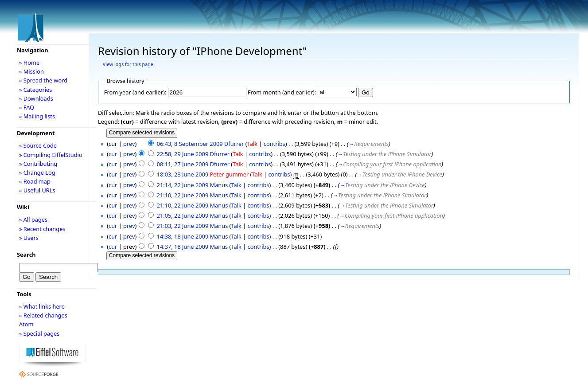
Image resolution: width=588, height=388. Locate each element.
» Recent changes (42, 229)
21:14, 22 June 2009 (183, 185)
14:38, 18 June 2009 (183, 236)
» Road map (35, 181)
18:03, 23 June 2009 (183, 174)
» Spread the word (43, 80)
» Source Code (38, 145)
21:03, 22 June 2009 (183, 226)
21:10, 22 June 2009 (183, 195)
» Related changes (43, 315)
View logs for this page (128, 64)
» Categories (36, 90)
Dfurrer (234, 144)
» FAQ (27, 107)
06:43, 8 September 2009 (190, 144)
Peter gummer (230, 174)
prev (129, 144)
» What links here (42, 306)
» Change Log (37, 172)
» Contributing (38, 164)
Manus (219, 185)
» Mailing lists (37, 116)
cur (113, 154)
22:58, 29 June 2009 (183, 154)
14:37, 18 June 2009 (183, 247)
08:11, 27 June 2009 (183, 164)
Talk (252, 144)
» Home (29, 63)
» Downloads (36, 98)
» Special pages (39, 333)
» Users (29, 238)
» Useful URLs (37, 190)
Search (26, 255)
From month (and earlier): (282, 92)
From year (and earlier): (135, 92)
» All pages (33, 219)
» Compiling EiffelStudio (51, 155)
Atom (26, 324)
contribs (275, 144)
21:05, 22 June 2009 (183, 216)
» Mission (31, 71)
